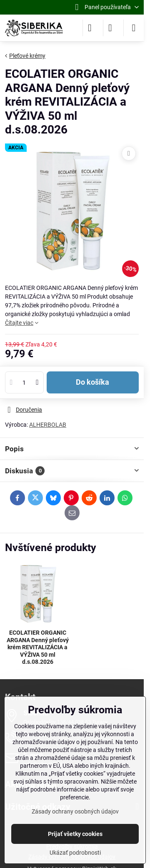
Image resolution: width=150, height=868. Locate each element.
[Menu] (134, 28)
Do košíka (92, 382)
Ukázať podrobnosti (75, 853)
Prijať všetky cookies (75, 834)
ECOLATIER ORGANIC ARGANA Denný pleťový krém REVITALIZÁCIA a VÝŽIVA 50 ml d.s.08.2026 (38, 647)
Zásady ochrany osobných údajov (75, 811)
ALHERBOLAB (48, 425)
